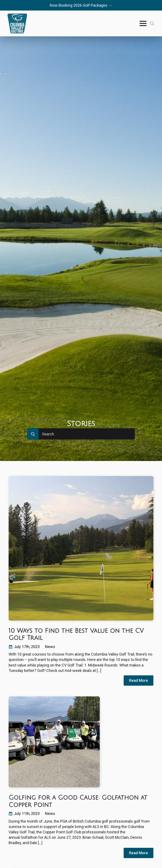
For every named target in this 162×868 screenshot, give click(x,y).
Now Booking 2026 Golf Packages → (81, 5)
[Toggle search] (152, 23)
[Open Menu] (143, 23)
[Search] (33, 434)
